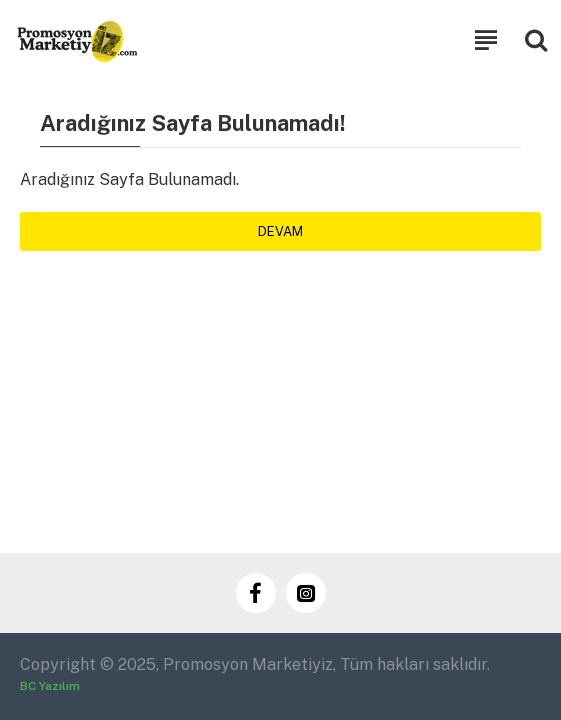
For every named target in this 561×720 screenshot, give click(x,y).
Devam (280, 231)
